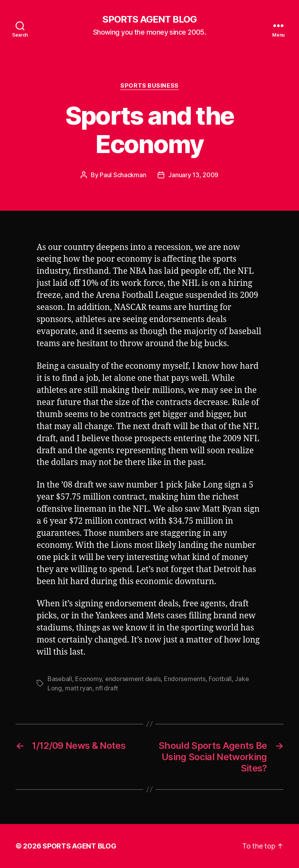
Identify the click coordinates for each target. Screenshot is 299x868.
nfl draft (107, 688)
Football (220, 679)
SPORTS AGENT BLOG (149, 19)
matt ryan (79, 688)
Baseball (60, 679)
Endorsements (185, 679)
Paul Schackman (123, 175)
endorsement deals (133, 679)
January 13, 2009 (193, 175)
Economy (88, 679)
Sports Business (149, 86)
